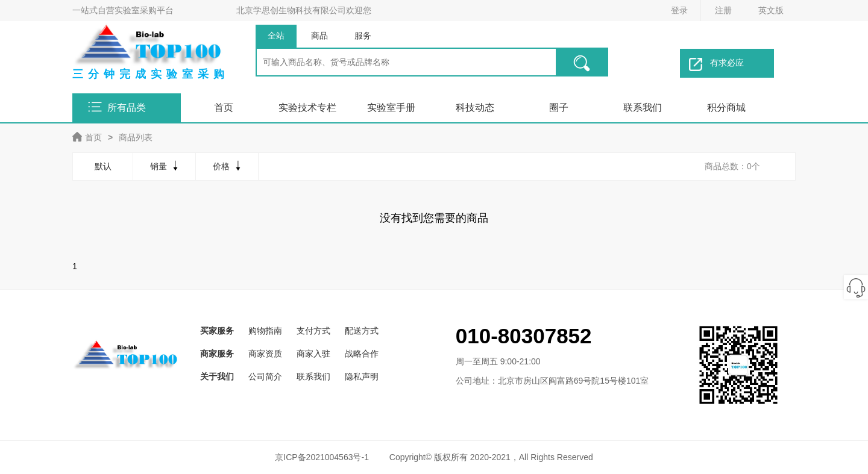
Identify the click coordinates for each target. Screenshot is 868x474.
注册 (723, 10)
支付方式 (313, 331)
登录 (679, 10)
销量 (165, 166)
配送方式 (362, 331)
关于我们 (217, 376)
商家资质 (265, 354)
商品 (319, 36)
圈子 (559, 108)
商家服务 (217, 354)
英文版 (771, 10)
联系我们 (643, 108)
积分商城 (726, 108)
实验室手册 (391, 108)
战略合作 (362, 354)
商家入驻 (313, 354)
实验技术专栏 (307, 108)
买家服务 (217, 331)
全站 (276, 36)
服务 (363, 36)
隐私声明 (362, 376)
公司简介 (265, 376)
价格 (228, 166)
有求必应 (716, 64)
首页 (224, 108)
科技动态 (475, 108)
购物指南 (265, 331)
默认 (103, 166)
